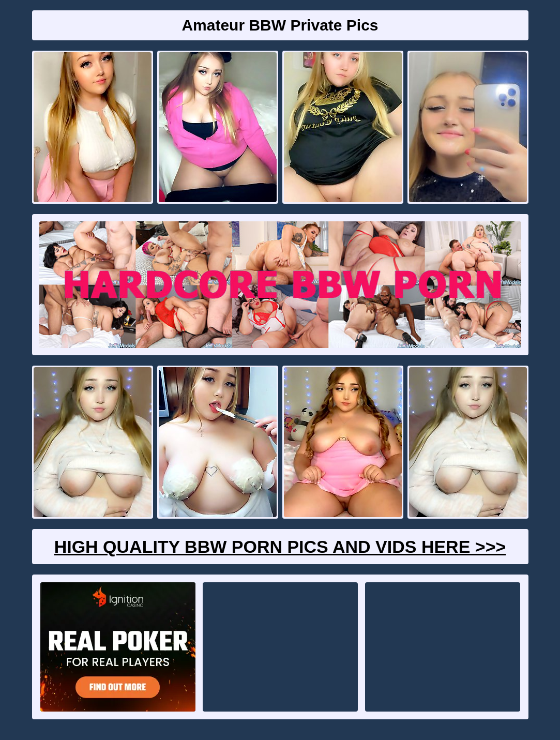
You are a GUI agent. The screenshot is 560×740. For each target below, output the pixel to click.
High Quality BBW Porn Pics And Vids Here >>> (280, 547)
